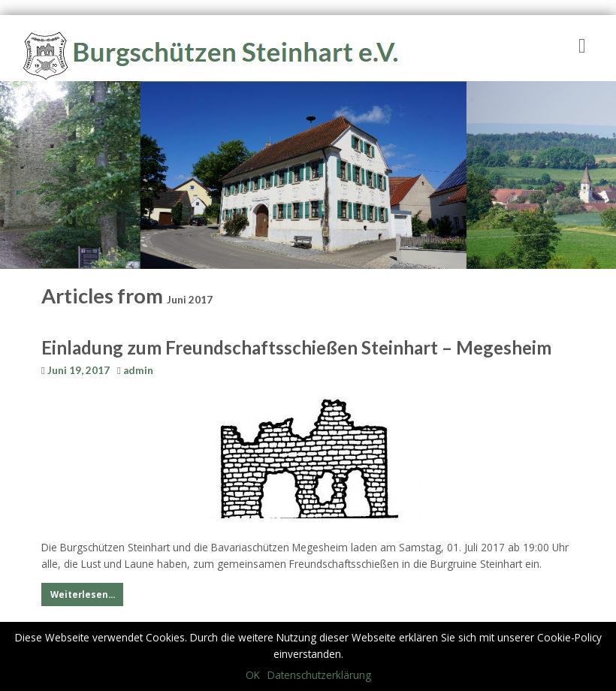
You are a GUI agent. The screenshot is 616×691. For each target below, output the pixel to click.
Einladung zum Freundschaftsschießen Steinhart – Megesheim (296, 347)
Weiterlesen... (83, 594)
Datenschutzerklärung (319, 675)
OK (253, 675)
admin (138, 370)
